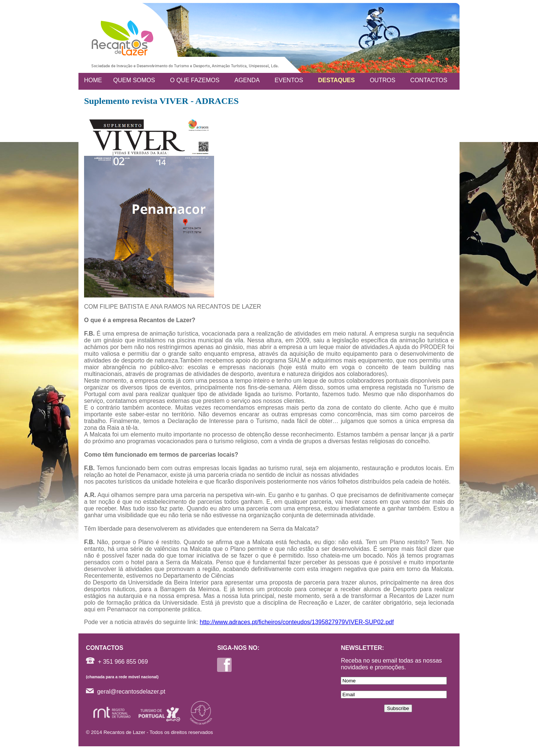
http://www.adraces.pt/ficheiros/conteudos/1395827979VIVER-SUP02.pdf (297, 622)
